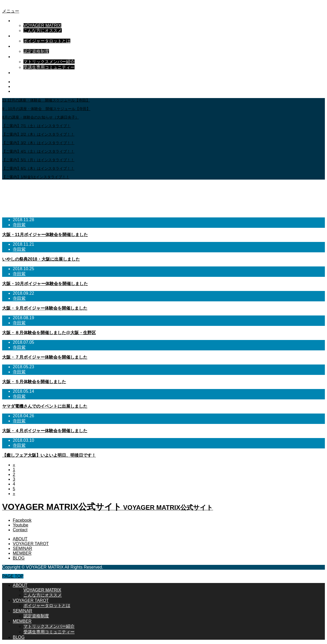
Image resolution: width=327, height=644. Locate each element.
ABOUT (20, 21)
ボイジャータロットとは (47, 41)
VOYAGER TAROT (31, 36)
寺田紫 (19, 225)
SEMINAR (23, 46)
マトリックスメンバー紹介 (49, 62)
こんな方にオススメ (43, 31)
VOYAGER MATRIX (42, 25)
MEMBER (22, 57)
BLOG (19, 73)
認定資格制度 (36, 51)
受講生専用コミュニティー (49, 67)
